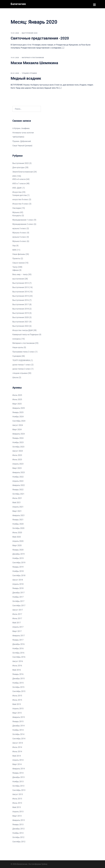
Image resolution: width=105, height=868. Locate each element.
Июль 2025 (17, 395)
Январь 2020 (18, 550)
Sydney (44, 864)
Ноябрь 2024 (18, 416)
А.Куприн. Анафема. (21, 128)
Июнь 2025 (17, 399)
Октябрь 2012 (18, 837)
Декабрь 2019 (18, 554)
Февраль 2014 (19, 768)
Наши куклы (18, 347)
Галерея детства (20, 195)
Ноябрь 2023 (18, 442)
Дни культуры (19, 167)
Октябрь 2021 (18, 494)
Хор (14, 245)
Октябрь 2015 (18, 687)
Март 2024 (17, 429)
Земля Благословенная (23, 172)
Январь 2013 (18, 824)
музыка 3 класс (19, 228)
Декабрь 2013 (18, 777)
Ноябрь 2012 (18, 833)
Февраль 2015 (19, 717)
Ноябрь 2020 (18, 524)
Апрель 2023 (18, 464)
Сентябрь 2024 (19, 421)
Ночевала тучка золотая (23, 132)
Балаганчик (18, 4)
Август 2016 (18, 661)
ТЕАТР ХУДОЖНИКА (21, 360)
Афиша (16, 270)
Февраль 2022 (19, 485)
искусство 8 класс (20, 199)
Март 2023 (17, 468)
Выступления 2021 (21, 321)
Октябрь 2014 (18, 734)
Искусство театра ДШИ (23, 330)
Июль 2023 (17, 455)
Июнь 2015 (17, 700)
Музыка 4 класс (19, 233)
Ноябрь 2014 (18, 730)
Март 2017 (17, 631)
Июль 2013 (17, 798)
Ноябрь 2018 (18, 571)
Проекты (16, 258)
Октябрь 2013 (18, 786)
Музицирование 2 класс (23, 224)
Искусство (17, 192)
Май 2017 (17, 623)
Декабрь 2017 (18, 592)
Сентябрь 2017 (19, 605)
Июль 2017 (17, 614)
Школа (15, 377)
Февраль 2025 (19, 408)
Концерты (17, 215)
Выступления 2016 (21, 300)
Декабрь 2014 (18, 726)
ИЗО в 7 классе (19, 183)
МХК (14, 250)
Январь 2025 (18, 412)
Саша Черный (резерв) (22, 145)
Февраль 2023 (19, 472)
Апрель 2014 (18, 760)
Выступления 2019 (21, 313)
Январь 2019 (18, 567)
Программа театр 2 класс (24, 352)
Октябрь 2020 (18, 528)
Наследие (17, 208)
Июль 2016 (17, 665)
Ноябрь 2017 (18, 597)
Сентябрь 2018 (19, 575)
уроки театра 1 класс (22, 364)
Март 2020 (17, 545)
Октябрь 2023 (18, 447)
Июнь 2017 (17, 618)
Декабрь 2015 (18, 678)
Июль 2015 (17, 695)
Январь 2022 (18, 489)
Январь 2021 (18, 520)
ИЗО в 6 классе (19, 179)
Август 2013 (18, 794)
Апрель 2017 (18, 627)
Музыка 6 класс (19, 241)
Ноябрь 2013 (18, 781)
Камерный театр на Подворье (25, 334)
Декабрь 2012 (18, 829)
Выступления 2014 (21, 291)
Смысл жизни (18, 263)
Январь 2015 (18, 721)
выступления (18, 279)
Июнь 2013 (17, 803)
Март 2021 (17, 511)
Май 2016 (17, 670)
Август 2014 (18, 743)
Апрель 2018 (18, 584)
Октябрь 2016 (18, 653)
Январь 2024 (18, 438)
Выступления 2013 (21, 287)
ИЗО (14, 176)
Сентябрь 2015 (19, 691)
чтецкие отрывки (29, 73)
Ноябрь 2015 (18, 683)
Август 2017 (18, 610)
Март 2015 (17, 713)
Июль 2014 (17, 747)
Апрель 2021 (18, 507)
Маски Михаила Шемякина (34, 63)
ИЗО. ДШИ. (17, 188)
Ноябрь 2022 (18, 477)
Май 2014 (17, 756)
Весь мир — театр (20, 274)
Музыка (16, 212)
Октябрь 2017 (18, 601)
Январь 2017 (18, 640)
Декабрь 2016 (18, 644)
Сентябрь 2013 (19, 790)
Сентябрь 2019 (19, 562)
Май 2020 (17, 537)
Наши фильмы (19, 254)
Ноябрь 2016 (18, 648)
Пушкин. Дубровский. (22, 141)
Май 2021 (17, 502)
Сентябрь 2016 (19, 657)
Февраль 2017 (19, 635)
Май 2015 (17, 704)
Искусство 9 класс (21, 204)
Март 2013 (17, 816)
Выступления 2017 (21, 304)
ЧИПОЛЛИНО (18, 137)
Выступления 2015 (21, 296)
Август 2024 (18, 425)
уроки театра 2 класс (22, 369)
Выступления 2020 (30, 33)
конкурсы (17, 339)
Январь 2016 (18, 674)
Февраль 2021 (19, 515)
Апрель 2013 (18, 811)
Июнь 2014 (17, 751)
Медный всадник (26, 78)
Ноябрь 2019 (18, 558)
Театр (15, 267)
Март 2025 (17, 404)
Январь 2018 (18, 588)
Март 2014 (17, 764)
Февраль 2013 (19, 820)
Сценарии (17, 356)
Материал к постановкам (33, 57)
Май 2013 (17, 807)
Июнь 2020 (17, 532)
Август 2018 (18, 580)
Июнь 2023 (17, 459)
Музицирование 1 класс (23, 220)
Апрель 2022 (18, 481)
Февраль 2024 (19, 434)
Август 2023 (18, 451)
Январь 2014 (18, 773)
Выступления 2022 (21, 163)
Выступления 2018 (21, 309)
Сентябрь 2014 (19, 738)
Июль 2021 (17, 498)
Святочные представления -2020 (40, 38)
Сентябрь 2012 (19, 841)
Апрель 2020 (18, 541)
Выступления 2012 (21, 283)
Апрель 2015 (18, 708)
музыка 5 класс (19, 237)
